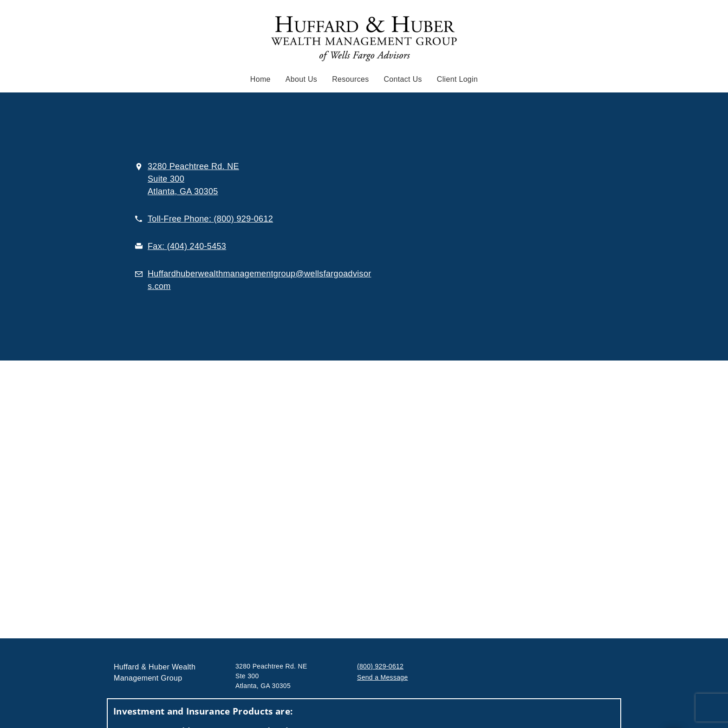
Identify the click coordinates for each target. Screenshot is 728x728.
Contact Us (403, 79)
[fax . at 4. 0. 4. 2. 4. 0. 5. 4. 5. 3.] (187, 246)
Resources (350, 79)
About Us (301, 79)
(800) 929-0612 (380, 666)
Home (260, 79)
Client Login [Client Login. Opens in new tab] (457, 79)
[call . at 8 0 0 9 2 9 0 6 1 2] (210, 219)
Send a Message (383, 677)
